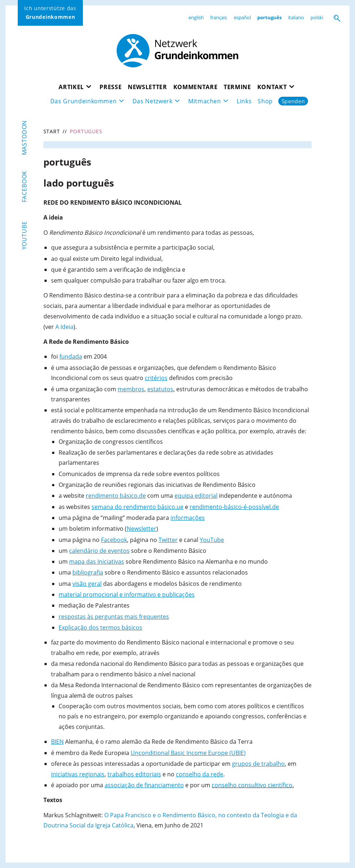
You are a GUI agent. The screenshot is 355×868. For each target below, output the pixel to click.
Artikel (71, 87)
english (196, 17)
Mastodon (24, 138)
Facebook (24, 187)
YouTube (24, 235)
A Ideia (64, 327)
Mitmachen (205, 101)
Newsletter (147, 87)
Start (52, 131)
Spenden (294, 101)
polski (317, 17)
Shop (266, 101)
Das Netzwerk (152, 101)
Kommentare (196, 87)
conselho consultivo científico (252, 785)
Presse (111, 87)
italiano (296, 17)
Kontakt (272, 87)
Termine (237, 87)
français (219, 17)
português (269, 17)
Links (245, 101)
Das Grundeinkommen (83, 101)
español (242, 17)
